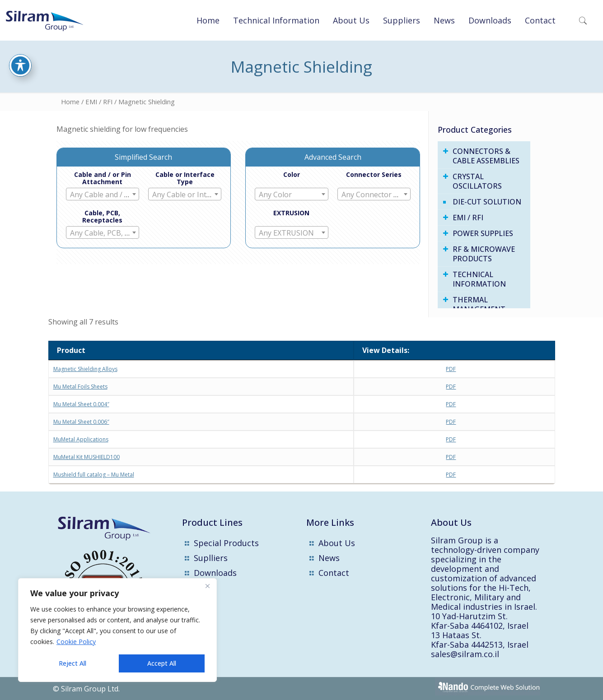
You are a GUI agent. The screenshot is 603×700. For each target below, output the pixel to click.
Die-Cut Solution (487, 202)
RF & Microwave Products (484, 254)
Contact (334, 573)
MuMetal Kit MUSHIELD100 (86, 457)
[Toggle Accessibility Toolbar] (20, 39)
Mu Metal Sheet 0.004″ (81, 404)
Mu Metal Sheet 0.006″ (81, 422)
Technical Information (479, 279)
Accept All (162, 663)
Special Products (226, 543)
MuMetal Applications (81, 439)
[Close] (207, 586)
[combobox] (103, 194)
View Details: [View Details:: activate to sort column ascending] (386, 350)
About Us (337, 543)
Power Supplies (483, 233)
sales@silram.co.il (465, 654)
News (329, 558)
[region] (117, 630)
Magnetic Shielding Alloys (85, 369)
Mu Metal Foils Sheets (80, 387)
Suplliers (211, 558)
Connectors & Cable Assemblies (486, 156)
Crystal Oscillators (477, 181)
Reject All (72, 663)
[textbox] (103, 195)
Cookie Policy (76, 642)
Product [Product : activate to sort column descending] (71, 350)
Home (70, 102)
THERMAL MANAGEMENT (479, 304)
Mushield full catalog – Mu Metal (94, 475)
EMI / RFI (99, 102)
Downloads (215, 573)
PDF (451, 369)
